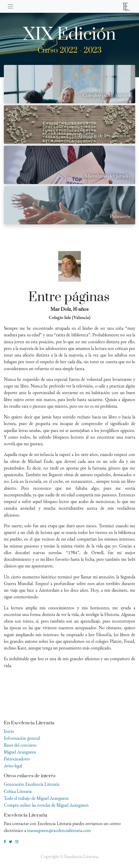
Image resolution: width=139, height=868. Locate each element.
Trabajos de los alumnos (104, 136)
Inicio (9, 731)
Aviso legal (13, 766)
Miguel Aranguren (20, 752)
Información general (22, 738)
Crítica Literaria (18, 791)
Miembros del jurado (107, 176)
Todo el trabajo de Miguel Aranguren (36, 798)
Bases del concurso (20, 745)
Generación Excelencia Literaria (31, 784)
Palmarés (120, 217)
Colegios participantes (106, 95)
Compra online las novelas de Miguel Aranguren (46, 805)
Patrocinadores (17, 759)
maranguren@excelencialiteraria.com (59, 830)
